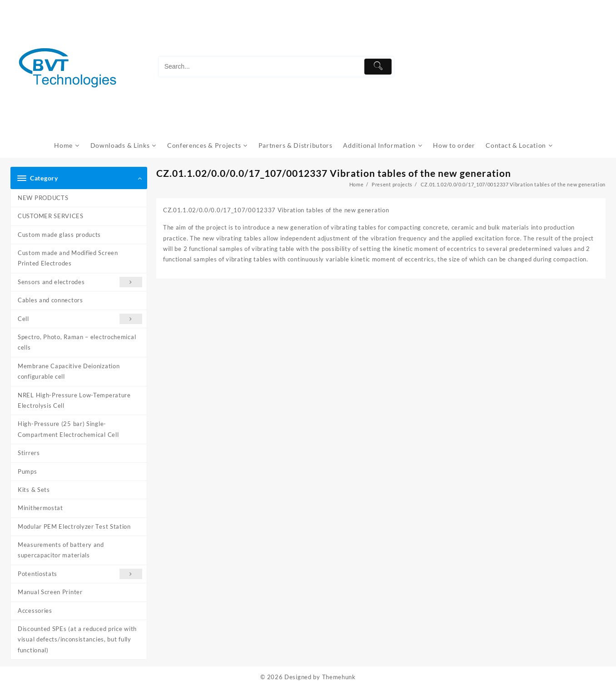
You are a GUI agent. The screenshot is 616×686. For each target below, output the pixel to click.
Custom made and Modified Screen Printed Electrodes (68, 258)
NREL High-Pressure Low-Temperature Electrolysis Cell (74, 400)
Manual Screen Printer (50, 592)
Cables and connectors (50, 300)
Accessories (35, 611)
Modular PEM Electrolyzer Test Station (74, 526)
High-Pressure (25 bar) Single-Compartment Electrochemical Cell (68, 429)
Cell (80, 319)
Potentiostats (80, 574)
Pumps (27, 471)
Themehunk (339, 677)
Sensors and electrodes (80, 282)
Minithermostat (40, 508)
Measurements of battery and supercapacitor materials (61, 550)
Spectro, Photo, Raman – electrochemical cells (77, 342)
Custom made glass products (59, 235)
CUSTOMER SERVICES (51, 216)
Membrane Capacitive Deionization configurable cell (69, 371)
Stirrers (29, 453)
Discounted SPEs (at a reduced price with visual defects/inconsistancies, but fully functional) (77, 639)
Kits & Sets (34, 490)
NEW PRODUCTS (43, 198)
